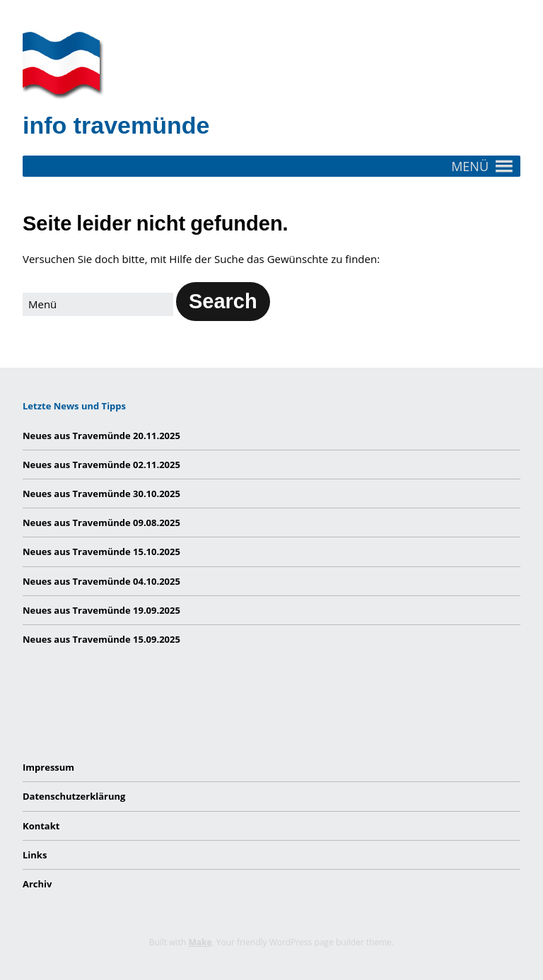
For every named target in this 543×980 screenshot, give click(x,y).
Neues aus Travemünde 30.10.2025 (101, 494)
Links (35, 855)
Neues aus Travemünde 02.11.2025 (101, 465)
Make (200, 942)
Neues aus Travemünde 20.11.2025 (101, 436)
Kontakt (41, 826)
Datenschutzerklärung (74, 796)
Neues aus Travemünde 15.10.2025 (101, 552)
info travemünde (116, 125)
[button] (470, 166)
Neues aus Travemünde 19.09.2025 (101, 610)
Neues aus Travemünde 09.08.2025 (101, 523)
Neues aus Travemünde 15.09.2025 (101, 639)
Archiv (37, 884)
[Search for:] (98, 304)
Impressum (48, 767)
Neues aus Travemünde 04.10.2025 (101, 581)
